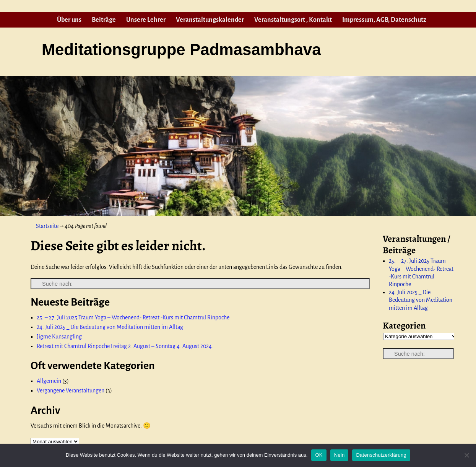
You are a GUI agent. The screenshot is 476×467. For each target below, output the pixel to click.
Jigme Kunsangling (59, 337)
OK (319, 455)
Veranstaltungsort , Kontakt (293, 20)
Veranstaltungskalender (210, 20)
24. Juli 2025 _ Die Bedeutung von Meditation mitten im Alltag (110, 327)
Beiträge (104, 20)
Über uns (69, 20)
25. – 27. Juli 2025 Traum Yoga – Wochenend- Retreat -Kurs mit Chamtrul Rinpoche (133, 317)
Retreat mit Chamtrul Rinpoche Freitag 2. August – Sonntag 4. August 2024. (125, 346)
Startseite (47, 226)
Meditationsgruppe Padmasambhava (181, 50)
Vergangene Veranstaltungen (71, 391)
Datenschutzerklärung (381, 455)
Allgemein (49, 381)
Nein (340, 455)
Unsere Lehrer (146, 20)
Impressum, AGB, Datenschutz (384, 20)
